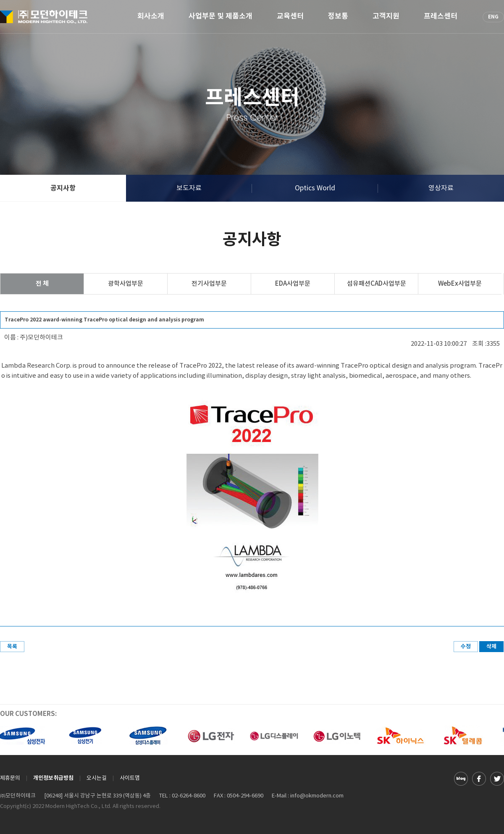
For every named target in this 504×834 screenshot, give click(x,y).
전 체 (42, 284)
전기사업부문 (209, 284)
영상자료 (441, 188)
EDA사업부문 (293, 284)
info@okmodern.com (317, 796)
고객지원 (386, 17)
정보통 (338, 17)
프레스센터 (441, 17)
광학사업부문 (126, 284)
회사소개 (151, 17)
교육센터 (290, 17)
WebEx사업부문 (460, 284)
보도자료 (189, 188)
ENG (493, 17)
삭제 (491, 647)
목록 (12, 647)
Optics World (315, 188)
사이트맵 (130, 778)
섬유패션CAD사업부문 (377, 284)
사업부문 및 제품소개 (220, 17)
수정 (466, 647)
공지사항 (63, 188)
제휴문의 (10, 778)
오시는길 (97, 778)
